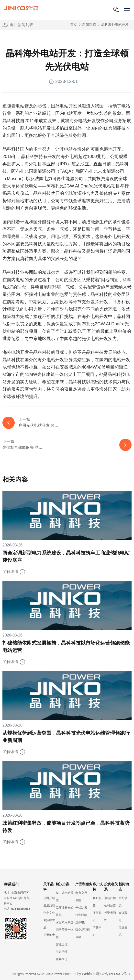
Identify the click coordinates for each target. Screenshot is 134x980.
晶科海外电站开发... (116, 25)
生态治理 (62, 952)
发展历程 (49, 905)
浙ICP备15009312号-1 (113, 974)
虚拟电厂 (81, 922)
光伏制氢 (81, 908)
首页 (74, 25)
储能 (78, 900)
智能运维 (62, 944)
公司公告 (110, 905)
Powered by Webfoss (79, 974)
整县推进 (62, 959)
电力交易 (81, 893)
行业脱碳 (81, 915)
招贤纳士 (49, 935)
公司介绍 (49, 898)
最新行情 (110, 898)
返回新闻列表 (22, 25)
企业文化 (49, 913)
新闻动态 (89, 25)
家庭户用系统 (65, 922)
